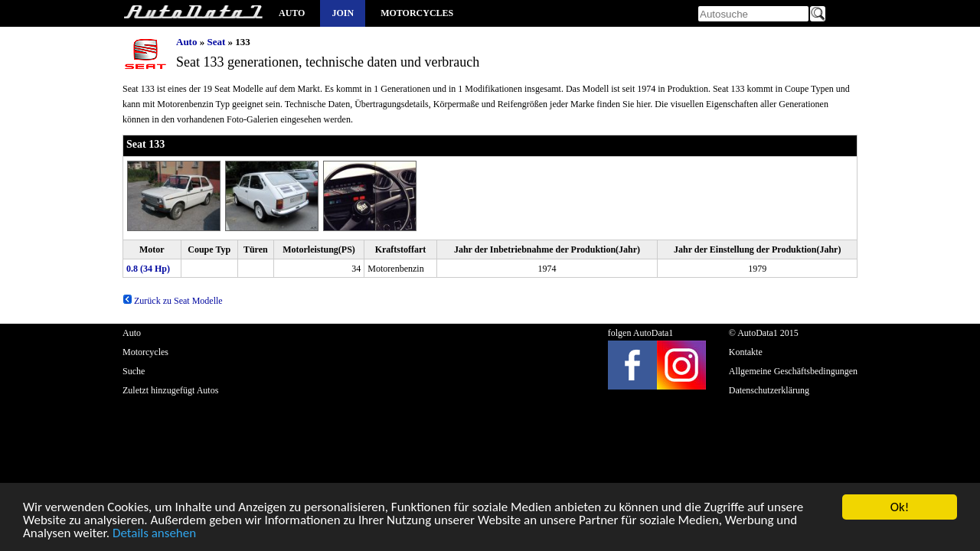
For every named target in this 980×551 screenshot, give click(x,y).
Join (343, 13)
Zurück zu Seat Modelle (173, 301)
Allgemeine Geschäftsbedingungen (793, 371)
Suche (134, 371)
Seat (216, 42)
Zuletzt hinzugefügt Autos (170, 390)
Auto (292, 13)
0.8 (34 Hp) (148, 269)
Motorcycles (417, 13)
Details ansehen (154, 536)
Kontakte (746, 352)
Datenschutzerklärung (769, 390)
